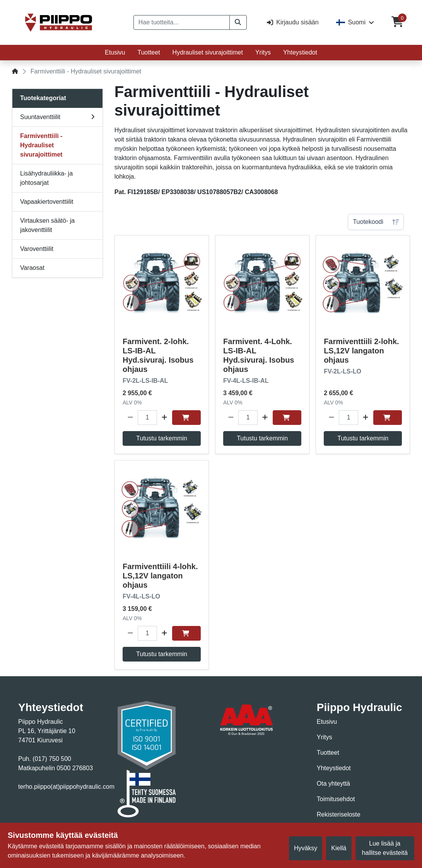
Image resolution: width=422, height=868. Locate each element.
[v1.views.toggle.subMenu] (93, 117)
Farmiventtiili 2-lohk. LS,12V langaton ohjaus (361, 351)
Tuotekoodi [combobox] (368, 222)
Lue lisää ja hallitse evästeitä (385, 848)
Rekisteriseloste (339, 814)
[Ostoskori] (397, 22)
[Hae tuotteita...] (182, 22)
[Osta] (186, 418)
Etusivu (115, 52)
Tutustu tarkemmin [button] (162, 438)
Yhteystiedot (300, 52)
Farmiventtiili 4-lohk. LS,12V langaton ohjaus (160, 576)
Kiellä (339, 848)
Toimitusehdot (336, 799)
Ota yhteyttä (333, 784)
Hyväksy (306, 848)
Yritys (263, 52)
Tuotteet (149, 52)
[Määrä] (147, 418)
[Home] (15, 71)
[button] (238, 22)
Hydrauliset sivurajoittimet (208, 52)
